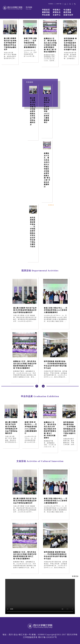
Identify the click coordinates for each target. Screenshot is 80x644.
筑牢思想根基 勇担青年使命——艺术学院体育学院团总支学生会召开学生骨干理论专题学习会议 (70, 44)
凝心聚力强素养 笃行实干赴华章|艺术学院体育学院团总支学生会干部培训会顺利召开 (10, 44)
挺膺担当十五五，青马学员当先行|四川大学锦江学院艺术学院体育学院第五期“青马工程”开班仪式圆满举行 (50, 45)
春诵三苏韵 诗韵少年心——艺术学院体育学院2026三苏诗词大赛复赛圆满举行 (30, 43)
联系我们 (51, 4)
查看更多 (51, 205)
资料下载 (59, 4)
